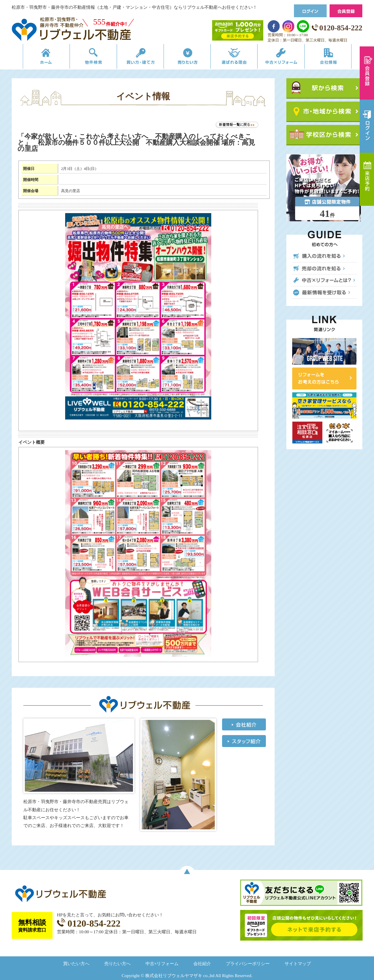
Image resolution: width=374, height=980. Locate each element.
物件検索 (87, 58)
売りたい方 (187, 58)
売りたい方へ (117, 964)
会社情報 (337, 58)
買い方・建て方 (137, 58)
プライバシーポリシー (248, 964)
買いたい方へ (76, 964)
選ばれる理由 (237, 58)
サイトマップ (298, 964)
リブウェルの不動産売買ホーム (37, 58)
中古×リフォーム (287, 58)
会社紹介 (202, 964)
